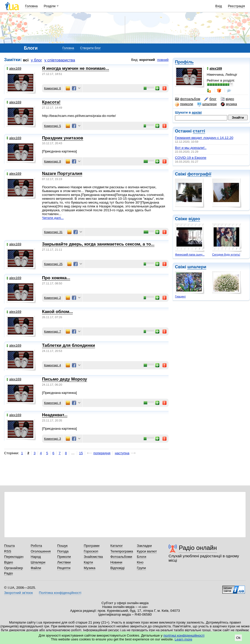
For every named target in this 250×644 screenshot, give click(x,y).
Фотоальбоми (121, 557)
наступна (122, 453)
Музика (90, 568)
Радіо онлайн (198, 548)
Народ (36, 557)
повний (163, 60)
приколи (184, 104)
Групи (141, 568)
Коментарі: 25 (53, 264)
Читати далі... (53, 218)
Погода (63, 551)
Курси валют (147, 551)
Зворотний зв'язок (18, 593)
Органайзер (13, 568)
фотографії (199, 174)
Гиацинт (180, 296)
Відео (9, 562)
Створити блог (91, 48)
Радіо (8, 573)
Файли (36, 568)
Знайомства (93, 557)
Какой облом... (57, 312)
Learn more (184, 639)
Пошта (9, 546)
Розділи (50, 6)
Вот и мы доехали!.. (191, 148)
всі (26, 60)
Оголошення (41, 551)
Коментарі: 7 (53, 331)
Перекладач (14, 557)
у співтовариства (60, 60)
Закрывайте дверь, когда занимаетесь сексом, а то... (98, 244)
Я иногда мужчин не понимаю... (76, 68)
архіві (197, 112)
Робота (36, 546)
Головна (31, 6)
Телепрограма (122, 551)
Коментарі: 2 (53, 298)
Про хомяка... (56, 278)
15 (81, 453)
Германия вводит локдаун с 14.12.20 (204, 138)
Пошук (62, 546)
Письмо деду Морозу (65, 379)
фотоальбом (187, 99)
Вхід (219, 6)
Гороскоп (91, 551)
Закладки (144, 546)
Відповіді (118, 568)
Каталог (117, 546)
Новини (116, 562)
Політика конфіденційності (60, 593)
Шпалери (38, 562)
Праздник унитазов (63, 138)
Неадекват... (55, 415)
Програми (92, 546)
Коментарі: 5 (53, 126)
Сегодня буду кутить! (226, 254)
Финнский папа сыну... (190, 254)
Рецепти (64, 568)
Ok (238, 638)
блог (210, 99)
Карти (88, 562)
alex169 (14, 68)
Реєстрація (236, 6)
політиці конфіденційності (184, 635)
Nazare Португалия (62, 174)
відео (227, 99)
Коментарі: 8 (53, 161)
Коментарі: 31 (53, 232)
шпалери (207, 104)
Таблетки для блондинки (69, 345)
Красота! (51, 102)
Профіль (184, 62)
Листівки (64, 562)
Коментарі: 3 (53, 439)
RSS (8, 551)
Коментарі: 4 (53, 365)
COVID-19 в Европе (191, 158)
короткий (147, 60)
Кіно (140, 562)
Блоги (142, 557)
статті (199, 131)
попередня (102, 453)
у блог (37, 60)
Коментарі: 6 (53, 88)
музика (229, 104)
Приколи (64, 557)
